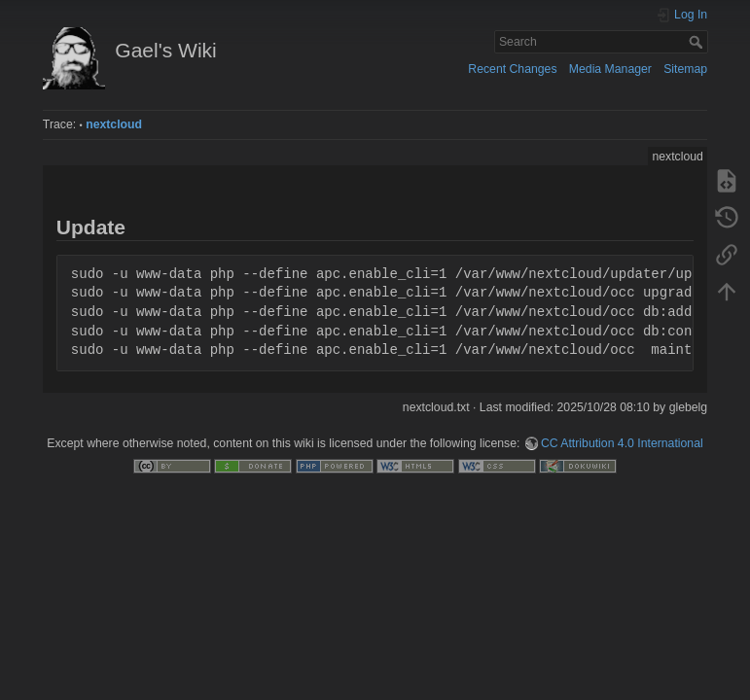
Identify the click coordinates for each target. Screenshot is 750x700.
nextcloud (114, 124)
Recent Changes (512, 69)
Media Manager (610, 69)
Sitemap (685, 69)
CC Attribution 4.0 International (622, 443)
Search (698, 42)
